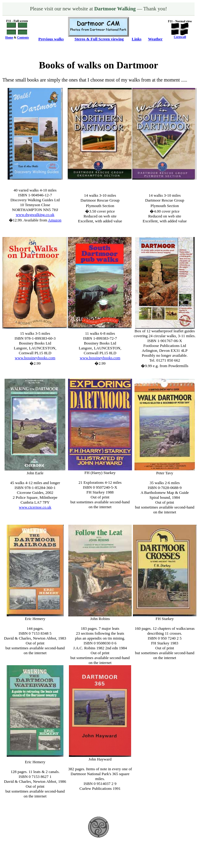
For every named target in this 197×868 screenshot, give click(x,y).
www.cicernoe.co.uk (35, 507)
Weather (155, 39)
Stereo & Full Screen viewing (99, 39)
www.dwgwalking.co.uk (35, 215)
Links (137, 39)
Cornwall (180, 37)
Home (9, 37)
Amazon (55, 220)
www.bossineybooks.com (35, 358)
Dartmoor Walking (116, 9)
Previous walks (51, 39)
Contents (23, 37)
